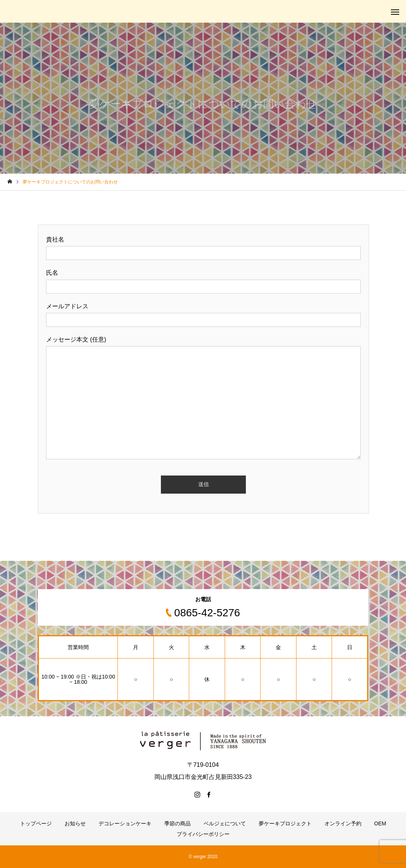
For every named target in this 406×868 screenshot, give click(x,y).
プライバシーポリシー (203, 834)
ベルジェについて (225, 823)
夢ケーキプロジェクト (285, 823)
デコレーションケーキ (125, 823)
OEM (380, 823)
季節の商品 (178, 823)
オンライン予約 (343, 823)
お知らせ (75, 823)
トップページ (36, 823)
